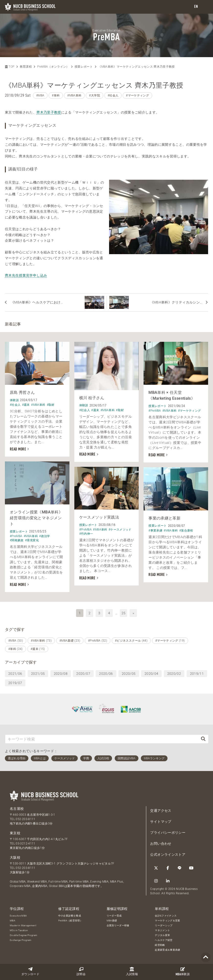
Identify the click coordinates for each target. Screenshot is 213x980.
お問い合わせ (161, 844)
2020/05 (129, 674)
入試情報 (132, 971)
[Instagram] (156, 881)
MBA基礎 (112, 921)
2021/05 (38, 674)
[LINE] (179, 868)
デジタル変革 (162, 935)
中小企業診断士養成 (70, 916)
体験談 (183, 971)
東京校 (15, 833)
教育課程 (26, 67)
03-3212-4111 (25, 844)
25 (124, 613)
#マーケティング (137, 95)
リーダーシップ (164, 925)
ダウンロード (30, 971)
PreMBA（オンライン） (53, 67)
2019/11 (197, 674)
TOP (10, 67)
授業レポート (84, 67)
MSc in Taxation (19, 930)
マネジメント (162, 930)
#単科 (56, 95)
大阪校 (15, 857)
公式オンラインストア (168, 855)
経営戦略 (160, 945)
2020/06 (106, 674)
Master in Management (23, 925)
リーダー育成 (114, 916)
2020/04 (151, 674)
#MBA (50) (16, 641)
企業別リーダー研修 (118, 925)
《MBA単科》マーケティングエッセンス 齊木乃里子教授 (136, 67)
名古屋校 (17, 809)
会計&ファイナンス (166, 916)
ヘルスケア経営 (164, 940)
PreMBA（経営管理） (70, 921)
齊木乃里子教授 (49, 112)
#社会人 (113, 95)
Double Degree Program (23, 935)
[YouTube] (191, 868)
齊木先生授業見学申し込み (26, 275)
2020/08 (61, 674)
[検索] (203, 739)
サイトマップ (161, 822)
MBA (12, 921)
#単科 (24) (16, 649)
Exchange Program (21, 940)
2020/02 (174, 674)
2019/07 (15, 683)
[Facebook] (168, 868)
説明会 (81, 971)
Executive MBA (18, 916)
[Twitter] (156, 868)
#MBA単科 (74, 95)
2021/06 (15, 674)
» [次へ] (133, 613)
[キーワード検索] (102, 739)
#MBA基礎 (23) (70, 641)
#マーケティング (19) (170, 641)
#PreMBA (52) (98, 641)
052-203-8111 (25, 819)
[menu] (204, 7)
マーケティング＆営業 (168, 921)
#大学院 (94, 95)
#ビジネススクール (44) (131, 641)
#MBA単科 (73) (41, 641)
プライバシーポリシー (168, 833)
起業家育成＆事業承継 (168, 950)
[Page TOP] (206, 957)
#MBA (40, 95)
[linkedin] (168, 881)
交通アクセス (161, 811)
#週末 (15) (38, 649)
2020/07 (83, 674)
